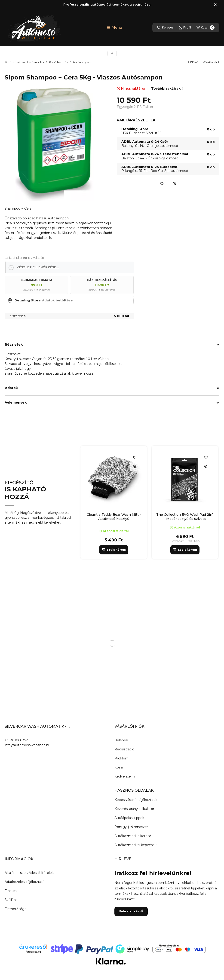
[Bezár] (215, 5)
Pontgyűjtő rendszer (131, 827)
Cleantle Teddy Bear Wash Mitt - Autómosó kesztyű (114, 517)
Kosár (119, 767)
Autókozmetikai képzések (135, 845)
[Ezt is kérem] (114, 550)
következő (211, 62)
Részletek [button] (14, 345)
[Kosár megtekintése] (205, 28)
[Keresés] (165, 28)
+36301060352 (16, 740)
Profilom (121, 758)
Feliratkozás (131, 911)
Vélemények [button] (16, 402)
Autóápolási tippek (129, 818)
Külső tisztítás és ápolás (28, 62)
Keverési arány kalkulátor (134, 809)
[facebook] (112, 54)
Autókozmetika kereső (133, 836)
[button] (114, 28)
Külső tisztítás (58, 62)
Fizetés (11, 891)
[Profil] (185, 28)
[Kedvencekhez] (162, 184)
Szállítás (11, 900)
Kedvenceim (125, 776)
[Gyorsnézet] (135, 467)
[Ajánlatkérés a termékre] (174, 184)
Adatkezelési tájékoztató (25, 882)
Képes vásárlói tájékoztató (136, 800)
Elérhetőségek (17, 909)
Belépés (121, 740)
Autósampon (82, 62)
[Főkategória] (6, 62)
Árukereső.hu (33, 952)
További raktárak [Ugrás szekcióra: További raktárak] (167, 89)
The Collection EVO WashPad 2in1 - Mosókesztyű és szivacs (185, 517)
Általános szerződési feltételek (29, 873)
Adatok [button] (11, 388)
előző (193, 62)
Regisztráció (124, 749)
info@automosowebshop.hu (28, 745)
